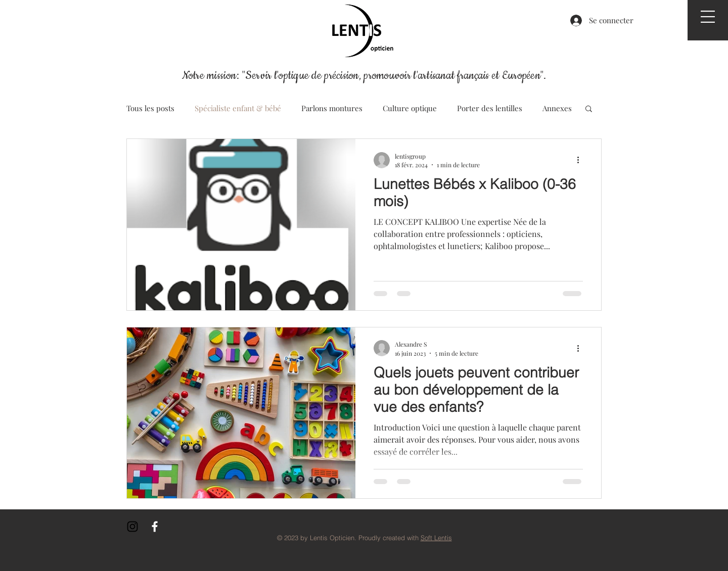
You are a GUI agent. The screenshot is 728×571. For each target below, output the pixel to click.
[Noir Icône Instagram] (132, 527)
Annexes (557, 108)
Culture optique (410, 108)
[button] (708, 17)
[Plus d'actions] (581, 160)
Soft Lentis (436, 538)
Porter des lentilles (490, 108)
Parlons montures (332, 108)
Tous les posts (150, 108)
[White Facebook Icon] (155, 527)
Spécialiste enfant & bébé (238, 108)
